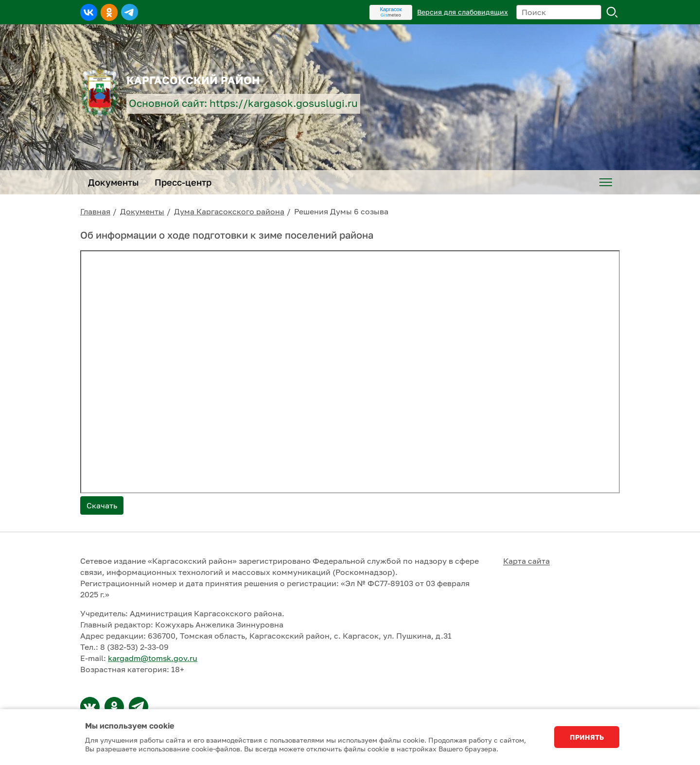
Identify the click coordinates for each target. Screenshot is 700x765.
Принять (587, 737)
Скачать (102, 505)
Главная (95, 211)
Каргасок (391, 9)
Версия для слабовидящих (463, 12)
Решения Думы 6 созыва (341, 211)
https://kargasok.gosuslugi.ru (284, 103)
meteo (391, 15)
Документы (142, 211)
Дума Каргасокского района (229, 211)
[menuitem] (606, 182)
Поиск (612, 12)
